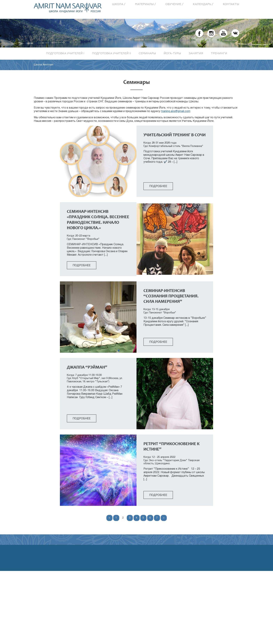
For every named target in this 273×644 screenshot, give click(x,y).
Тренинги (219, 54)
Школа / (119, 4)
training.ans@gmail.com (176, 111)
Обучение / (174, 4)
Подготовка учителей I (65, 54)
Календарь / (203, 4)
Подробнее (158, 186)
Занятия (196, 54)
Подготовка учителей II (112, 54)
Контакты (231, 4)
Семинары (147, 54)
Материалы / (145, 4)
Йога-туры (172, 54)
